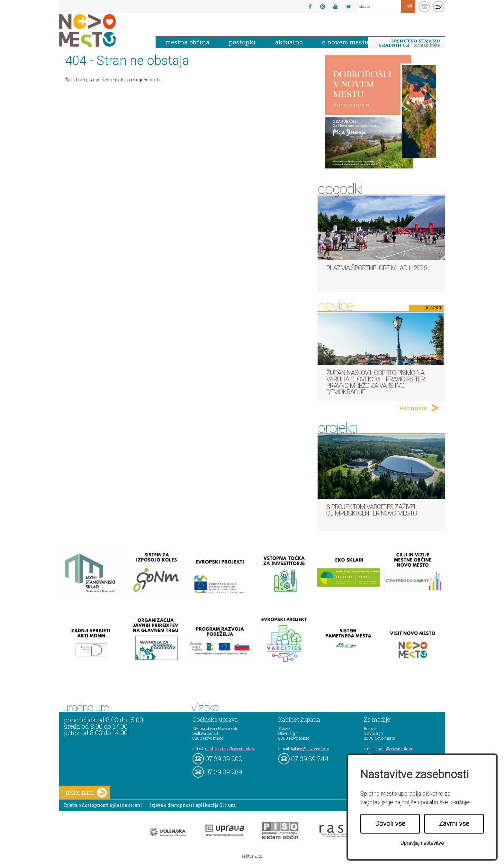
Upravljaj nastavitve (422, 843)
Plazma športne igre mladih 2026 (377, 268)
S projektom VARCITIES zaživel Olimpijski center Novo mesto (372, 510)
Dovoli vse (390, 824)
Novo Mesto (103, 30)
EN (439, 7)
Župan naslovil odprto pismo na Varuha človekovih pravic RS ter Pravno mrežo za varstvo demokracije (375, 382)
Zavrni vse (454, 824)
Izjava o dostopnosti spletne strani (103, 805)
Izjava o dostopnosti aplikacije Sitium (193, 805)
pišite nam (86, 793)
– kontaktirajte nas (409, 43)
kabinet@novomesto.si (310, 749)
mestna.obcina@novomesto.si (230, 749)
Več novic (413, 408)
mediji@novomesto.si (394, 749)
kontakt (424, 7)
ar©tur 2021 (252, 856)
